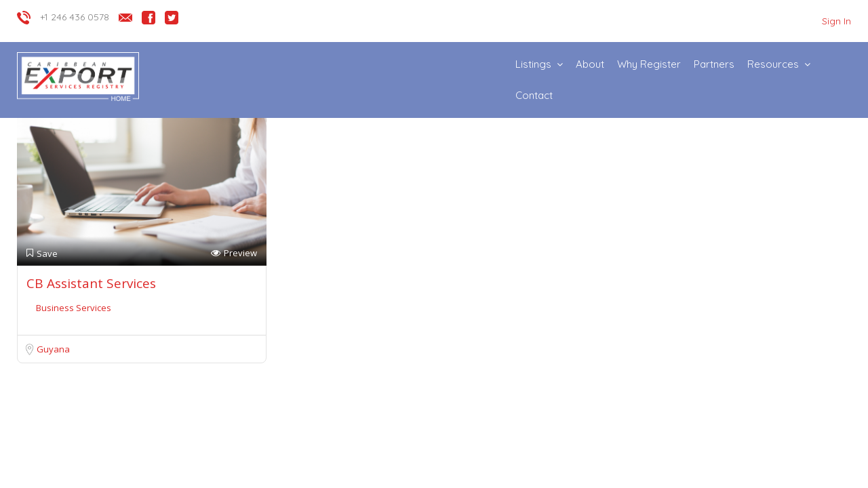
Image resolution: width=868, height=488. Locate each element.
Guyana (53, 349)
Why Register (649, 64)
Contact (534, 95)
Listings (533, 64)
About (590, 64)
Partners (714, 64)
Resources (773, 64)
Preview (234, 253)
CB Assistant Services (91, 283)
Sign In (836, 21)
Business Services (74, 308)
